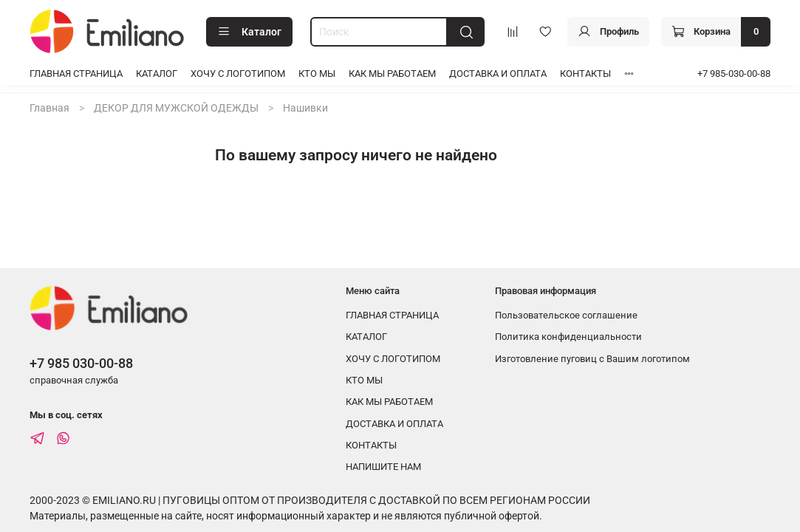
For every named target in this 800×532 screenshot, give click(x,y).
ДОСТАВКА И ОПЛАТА (498, 74)
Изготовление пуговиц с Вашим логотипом (592, 359)
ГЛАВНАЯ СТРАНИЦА (76, 74)
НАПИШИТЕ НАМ (383, 467)
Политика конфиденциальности (568, 337)
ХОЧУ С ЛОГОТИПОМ (238, 74)
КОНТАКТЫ (585, 74)
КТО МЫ (317, 74)
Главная (49, 108)
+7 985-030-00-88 (734, 74)
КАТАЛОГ (157, 74)
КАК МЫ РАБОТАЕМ (392, 74)
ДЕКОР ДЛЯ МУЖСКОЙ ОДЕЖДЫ (176, 108)
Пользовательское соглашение (566, 315)
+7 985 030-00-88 (81, 363)
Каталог (249, 32)
